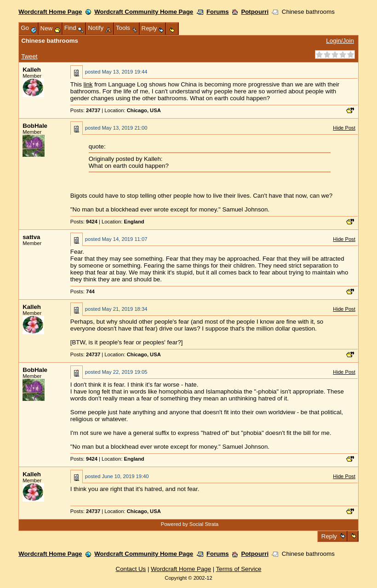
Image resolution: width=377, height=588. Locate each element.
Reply (329, 536)
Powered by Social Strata (190, 524)
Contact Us (131, 569)
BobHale (35, 126)
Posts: (85, 110)
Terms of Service (239, 569)
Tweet (29, 56)
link (88, 84)
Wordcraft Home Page (50, 12)
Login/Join (340, 41)
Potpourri (255, 12)
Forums (218, 12)
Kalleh (32, 70)
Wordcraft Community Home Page (144, 12)
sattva (31, 237)
